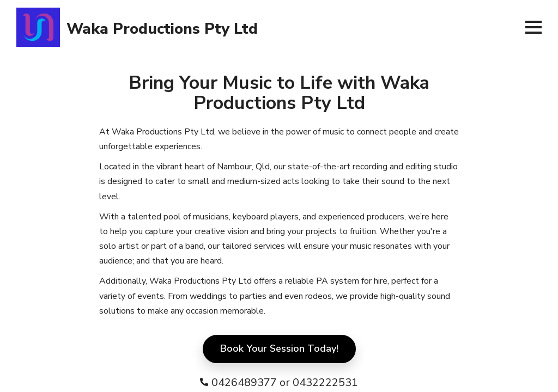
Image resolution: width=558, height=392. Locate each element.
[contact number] (279, 382)
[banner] (265, 27)
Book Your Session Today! (279, 348)
